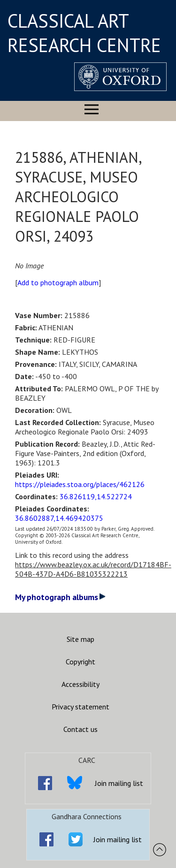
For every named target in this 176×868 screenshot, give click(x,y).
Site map (80, 639)
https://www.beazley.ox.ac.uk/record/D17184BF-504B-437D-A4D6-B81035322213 (93, 569)
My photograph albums (60, 597)
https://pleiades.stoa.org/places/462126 (80, 484)
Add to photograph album (58, 282)
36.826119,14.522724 (96, 496)
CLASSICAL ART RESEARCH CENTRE (84, 33)
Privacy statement (80, 707)
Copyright (80, 662)
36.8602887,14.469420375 (59, 518)
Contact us (80, 729)
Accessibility (80, 684)
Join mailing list (119, 783)
